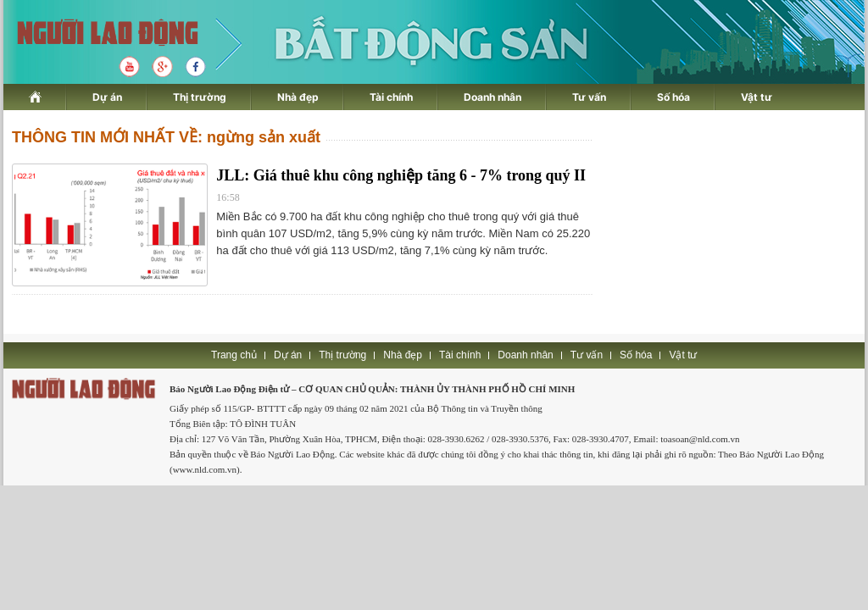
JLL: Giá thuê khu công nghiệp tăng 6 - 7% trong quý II (401, 175)
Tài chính (391, 97)
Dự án (107, 97)
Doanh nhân (492, 97)
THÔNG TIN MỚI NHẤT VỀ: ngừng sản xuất (166, 137)
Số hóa (673, 97)
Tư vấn (589, 97)
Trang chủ (234, 355)
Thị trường (200, 97)
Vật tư (757, 97)
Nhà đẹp (298, 97)
